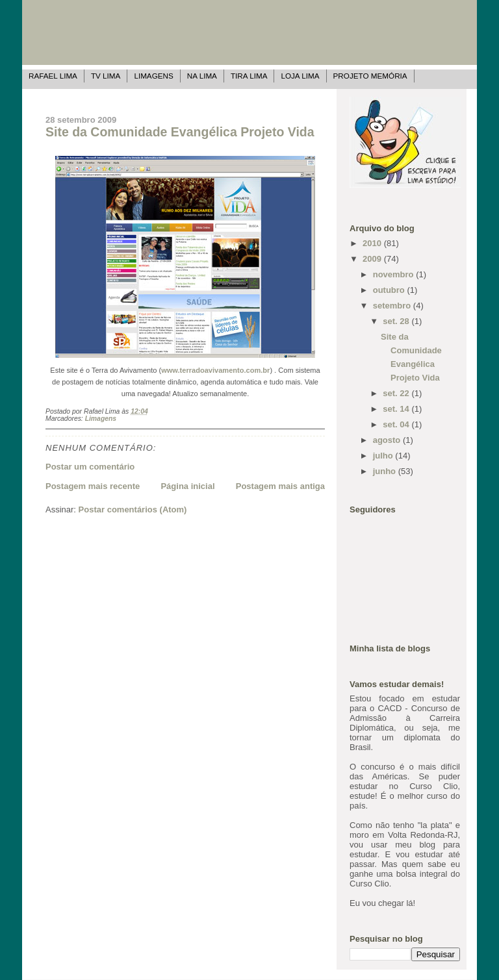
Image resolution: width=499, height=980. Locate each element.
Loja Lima (300, 76)
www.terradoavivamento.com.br (215, 370)
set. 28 (397, 321)
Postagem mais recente (93, 486)
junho (386, 471)
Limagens (153, 76)
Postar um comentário (90, 467)
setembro (393, 306)
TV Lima (106, 76)
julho (384, 456)
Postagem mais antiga (280, 486)
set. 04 (397, 424)
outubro (390, 290)
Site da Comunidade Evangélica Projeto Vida (180, 132)
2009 (373, 259)
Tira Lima (249, 76)
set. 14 (397, 409)
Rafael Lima (53, 76)
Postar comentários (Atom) (133, 509)
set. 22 (397, 393)
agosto (388, 440)
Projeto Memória (370, 76)
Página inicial (187, 486)
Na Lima (202, 76)
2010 (373, 243)
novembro (394, 274)
